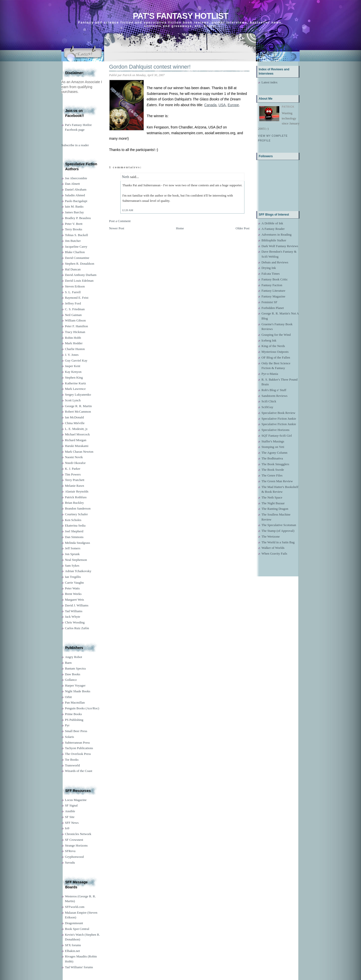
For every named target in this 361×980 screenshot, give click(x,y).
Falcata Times (271, 274)
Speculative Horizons (276, 430)
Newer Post (117, 228)
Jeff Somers (73, 548)
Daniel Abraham (76, 189)
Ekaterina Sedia (75, 525)
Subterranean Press (77, 743)
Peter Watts (72, 588)
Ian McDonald (74, 417)
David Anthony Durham (81, 275)
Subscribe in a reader (75, 145)
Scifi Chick (269, 401)
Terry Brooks (74, 229)
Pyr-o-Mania (270, 374)
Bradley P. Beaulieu (78, 218)
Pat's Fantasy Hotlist (180, 16)
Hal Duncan (73, 269)
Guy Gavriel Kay (76, 360)
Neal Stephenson (76, 560)
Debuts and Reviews (275, 262)
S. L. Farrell (73, 292)
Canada (210, 105)
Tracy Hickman (75, 332)
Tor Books (72, 760)
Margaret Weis (74, 600)
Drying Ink (269, 268)
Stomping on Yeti (273, 447)
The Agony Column (274, 453)
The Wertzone (271, 536)
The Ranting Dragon (275, 509)
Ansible (70, 811)
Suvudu (70, 862)
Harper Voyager (75, 685)
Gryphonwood (74, 857)
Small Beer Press (76, 731)
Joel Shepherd (74, 531)
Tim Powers (73, 474)
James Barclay (74, 212)
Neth (125, 177)
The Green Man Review (277, 481)
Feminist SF (269, 302)
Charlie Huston (75, 349)
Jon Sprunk (72, 554)
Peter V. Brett (74, 224)
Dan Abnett (72, 184)
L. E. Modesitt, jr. (76, 429)
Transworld (72, 765)
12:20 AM (127, 210)
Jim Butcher (73, 241)
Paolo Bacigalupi (76, 201)
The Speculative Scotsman (279, 525)
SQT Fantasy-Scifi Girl (277, 436)
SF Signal (71, 805)
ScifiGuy (267, 407)
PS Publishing (74, 720)
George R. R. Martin (78, 406)
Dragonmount (74, 923)
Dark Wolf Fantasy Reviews (280, 246)
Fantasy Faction (272, 285)
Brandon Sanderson (78, 508)
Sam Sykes (72, 565)
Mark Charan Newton (79, 452)
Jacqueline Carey (76, 247)
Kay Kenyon (73, 372)
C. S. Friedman (75, 309)
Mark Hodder (74, 343)
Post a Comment (120, 221)
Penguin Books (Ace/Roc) (82, 708)
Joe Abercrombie (76, 178)
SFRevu (70, 851)
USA (222, 105)
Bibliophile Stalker (274, 240)
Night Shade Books (78, 691)
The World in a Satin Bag (278, 542)
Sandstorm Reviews (275, 396)
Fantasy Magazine (273, 296)
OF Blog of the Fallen (276, 357)
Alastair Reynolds (77, 491)
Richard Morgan (76, 440)
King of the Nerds (273, 346)
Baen (68, 663)
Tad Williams (74, 611)
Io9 (67, 828)
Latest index (269, 82)
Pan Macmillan (75, 702)
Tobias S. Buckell (76, 235)
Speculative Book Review (278, 413)
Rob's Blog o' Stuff (274, 390)
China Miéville (75, 423)
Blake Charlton (75, 252)
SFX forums (73, 945)
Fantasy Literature (273, 291)
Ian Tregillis (73, 577)
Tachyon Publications (79, 748)
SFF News (72, 823)
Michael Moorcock (77, 434)
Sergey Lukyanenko (78, 394)
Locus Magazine (76, 800)
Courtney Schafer (76, 514)
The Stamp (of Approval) (278, 531)
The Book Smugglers (275, 464)
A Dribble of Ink (272, 223)
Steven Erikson (75, 286)
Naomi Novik (74, 457)
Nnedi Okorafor (75, 463)
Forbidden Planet (273, 308)
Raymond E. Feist (77, 298)
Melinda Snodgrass (77, 543)
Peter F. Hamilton (76, 326)
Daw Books (73, 674)
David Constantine (77, 258)
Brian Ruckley (74, 503)
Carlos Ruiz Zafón (77, 628)
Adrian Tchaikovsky (78, 571)
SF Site (70, 817)
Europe (233, 105)
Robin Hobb (73, 338)
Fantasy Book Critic (275, 279)
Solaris (69, 737)
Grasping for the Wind (276, 335)
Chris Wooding (75, 622)
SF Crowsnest (74, 840)
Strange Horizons (76, 845)
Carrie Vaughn (74, 583)
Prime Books (73, 714)
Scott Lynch (73, 400)
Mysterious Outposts (275, 352)
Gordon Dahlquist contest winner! (150, 67)
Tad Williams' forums (79, 967)
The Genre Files (272, 475)
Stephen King (74, 377)
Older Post (243, 228)
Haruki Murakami (77, 446)
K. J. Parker (73, 469)
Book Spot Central (77, 929)
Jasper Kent (73, 366)
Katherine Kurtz (75, 383)
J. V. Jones (72, 355)
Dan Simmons (74, 537)
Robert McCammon (78, 412)
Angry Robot (73, 657)
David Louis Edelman (79, 281)
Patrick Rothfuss (76, 497)
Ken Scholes (73, 520)
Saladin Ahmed (75, 195)
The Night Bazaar (273, 503)
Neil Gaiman (73, 315)
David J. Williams (77, 605)
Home (180, 228)
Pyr (67, 725)
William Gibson (75, 320)
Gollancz (71, 680)
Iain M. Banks (74, 206)
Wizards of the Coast (79, 771)
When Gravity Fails (274, 553)
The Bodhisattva (272, 458)
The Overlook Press (78, 754)
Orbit (68, 697)
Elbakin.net (72, 951)
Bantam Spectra (75, 668)
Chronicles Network (78, 834)
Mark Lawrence (75, 389)
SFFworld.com (75, 907)
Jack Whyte (73, 617)
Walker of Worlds (273, 548)
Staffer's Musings (273, 441)
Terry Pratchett (75, 480)
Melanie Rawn (74, 486)
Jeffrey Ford (73, 303)
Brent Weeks (73, 594)
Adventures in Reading (277, 234)
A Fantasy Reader (273, 229)
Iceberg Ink (269, 340)
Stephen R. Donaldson (80, 264)
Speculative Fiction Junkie (279, 419)
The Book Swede (273, 470)
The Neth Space (272, 497)
